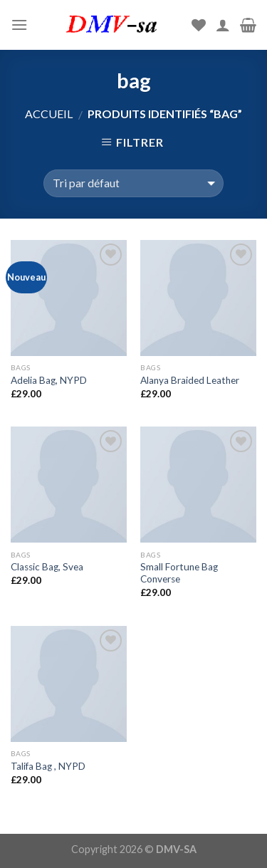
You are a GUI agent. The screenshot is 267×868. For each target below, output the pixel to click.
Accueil (49, 114)
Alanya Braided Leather (190, 380)
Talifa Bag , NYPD (48, 766)
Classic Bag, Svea (47, 567)
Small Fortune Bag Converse (179, 573)
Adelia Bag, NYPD (49, 380)
